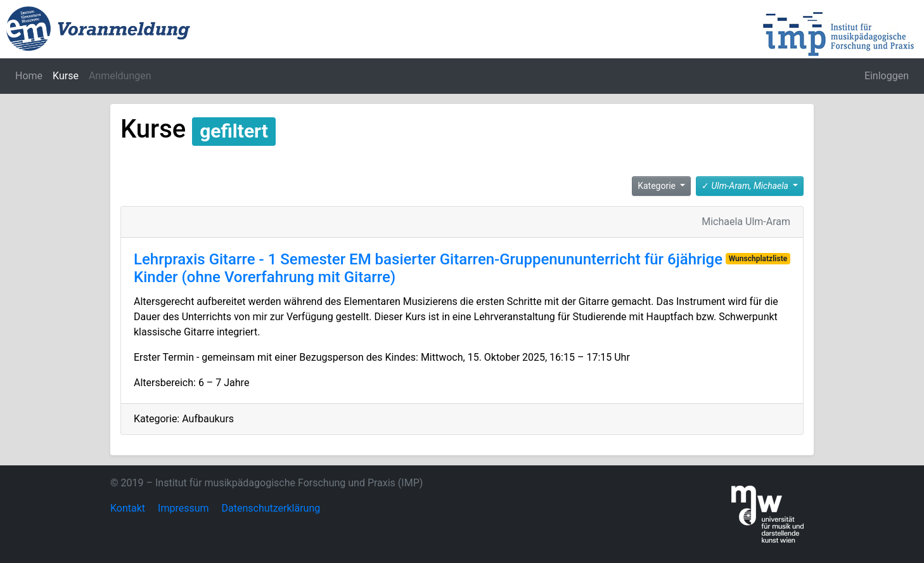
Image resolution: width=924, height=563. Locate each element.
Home (29, 76)
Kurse (66, 76)
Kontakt (128, 508)
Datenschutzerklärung (271, 508)
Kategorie (658, 186)
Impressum (183, 508)
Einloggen (887, 76)
